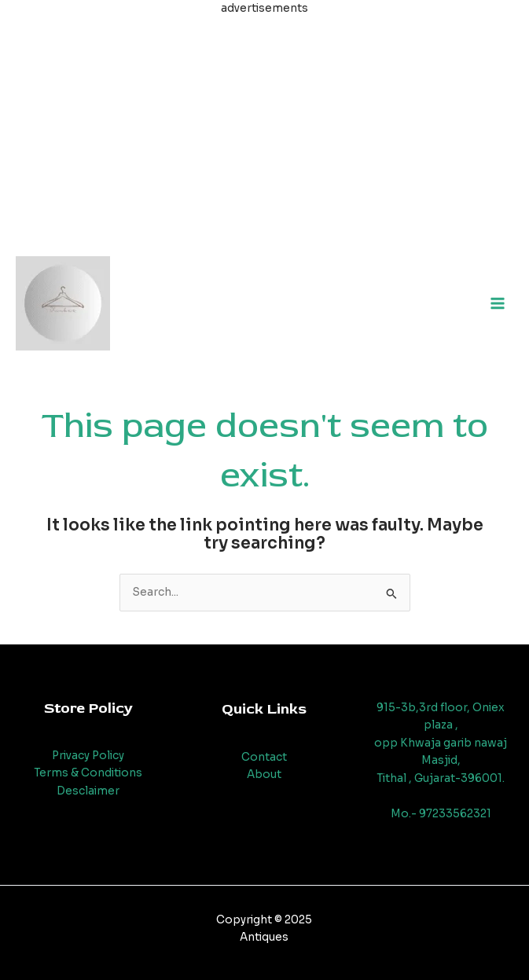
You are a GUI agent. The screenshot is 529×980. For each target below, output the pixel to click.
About (264, 774)
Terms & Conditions (88, 773)
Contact (264, 757)
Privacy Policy (88, 756)
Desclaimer (88, 791)
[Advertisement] (264, 128)
